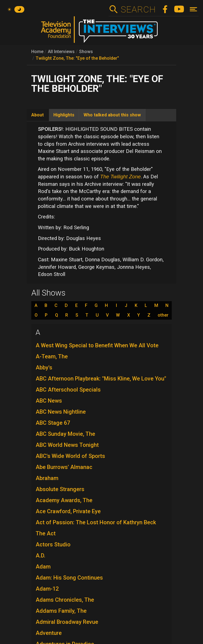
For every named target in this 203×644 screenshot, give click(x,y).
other (163, 315)
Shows (86, 52)
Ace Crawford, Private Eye (68, 511)
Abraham (47, 478)
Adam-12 (47, 589)
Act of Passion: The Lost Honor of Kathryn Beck (96, 522)
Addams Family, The (61, 611)
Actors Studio (53, 544)
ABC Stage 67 (53, 423)
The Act (46, 533)
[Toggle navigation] (193, 9)
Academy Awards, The (64, 500)
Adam (43, 567)
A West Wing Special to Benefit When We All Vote (97, 345)
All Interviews (61, 52)
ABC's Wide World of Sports (70, 456)
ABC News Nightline (61, 412)
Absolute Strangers (60, 489)
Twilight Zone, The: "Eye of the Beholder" (77, 58)
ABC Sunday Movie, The (65, 434)
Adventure (49, 633)
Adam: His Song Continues (69, 578)
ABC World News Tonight (67, 445)
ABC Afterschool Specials (68, 390)
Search (138, 9)
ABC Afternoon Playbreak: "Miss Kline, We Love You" (101, 379)
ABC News (49, 401)
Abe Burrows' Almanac (64, 467)
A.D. (41, 556)
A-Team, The (52, 356)
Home (37, 52)
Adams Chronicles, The (65, 600)
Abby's (44, 367)
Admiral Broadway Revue (67, 622)
